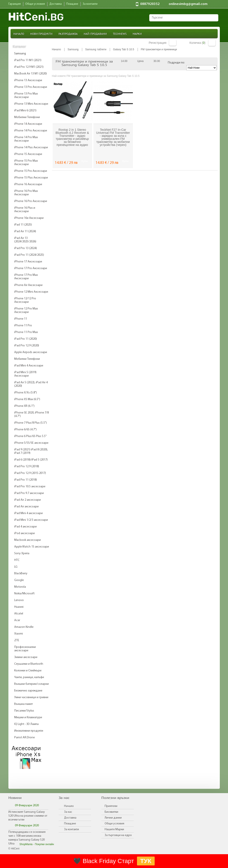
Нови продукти (41, 34)
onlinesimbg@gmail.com (188, 4)
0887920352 (150, 4)
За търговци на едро (118, 835)
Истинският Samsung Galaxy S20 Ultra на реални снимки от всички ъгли (28, 816)
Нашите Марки (114, 829)
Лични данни (113, 818)
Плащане (70, 824)
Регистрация (158, 43)
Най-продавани (95, 34)
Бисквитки (111, 812)
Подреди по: (176, 63)
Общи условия (114, 824)
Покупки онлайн (44, 844)
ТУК (146, 861)
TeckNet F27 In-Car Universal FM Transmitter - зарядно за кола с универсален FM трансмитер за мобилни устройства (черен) (113, 137)
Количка (212, 43)
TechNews (120, 34)
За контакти (72, 829)
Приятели (111, 806)
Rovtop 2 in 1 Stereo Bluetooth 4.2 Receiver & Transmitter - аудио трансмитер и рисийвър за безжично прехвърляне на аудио (72, 137)
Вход (173, 43)
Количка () (197, 43)
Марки (137, 34)
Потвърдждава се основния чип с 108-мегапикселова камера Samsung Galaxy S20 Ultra (27, 838)
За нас (68, 812)
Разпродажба (68, 34)
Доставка (70, 818)
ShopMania (26, 844)
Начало (19, 34)
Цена (141, 61)
